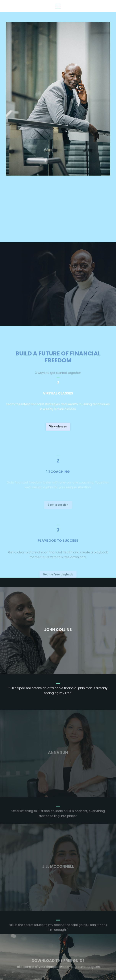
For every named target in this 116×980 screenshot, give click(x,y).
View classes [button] (58, 444)
